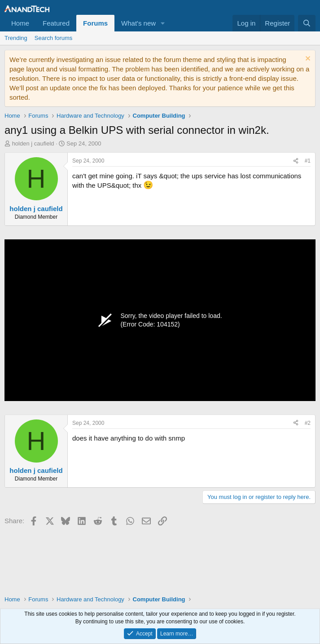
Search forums (54, 38)
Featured (56, 23)
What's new (138, 23)
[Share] (296, 161)
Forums (95, 23)
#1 (308, 161)
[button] (163, 23)
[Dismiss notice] (307, 60)
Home (20, 23)
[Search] (307, 23)
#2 (308, 423)
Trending (16, 38)
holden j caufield (33, 143)
